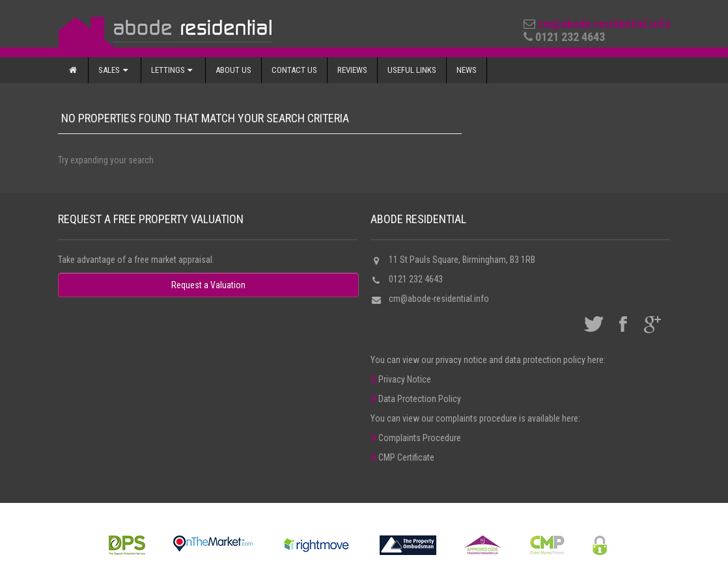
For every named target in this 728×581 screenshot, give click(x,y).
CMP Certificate (402, 457)
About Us (233, 70)
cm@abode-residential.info (604, 24)
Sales (114, 70)
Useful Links (412, 70)
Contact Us (294, 70)
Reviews (352, 70)
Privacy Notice (401, 379)
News (467, 70)
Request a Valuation (208, 285)
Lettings (173, 70)
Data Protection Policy (416, 399)
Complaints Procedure (416, 438)
